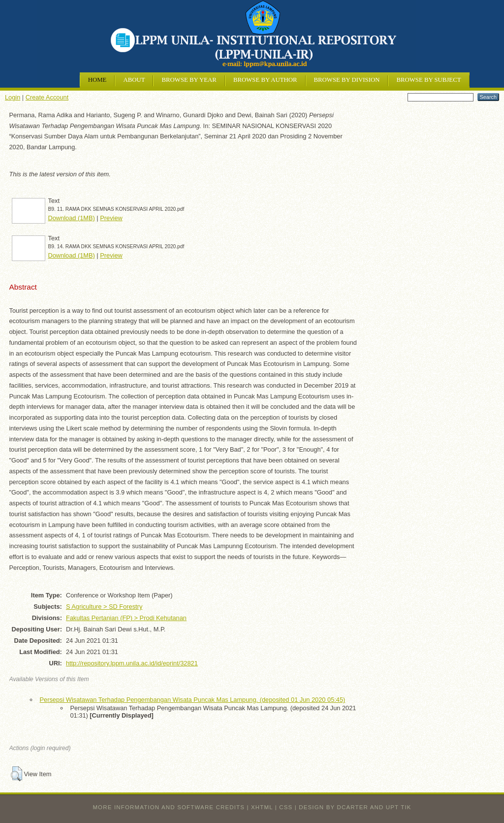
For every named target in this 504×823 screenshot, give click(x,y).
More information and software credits (169, 807)
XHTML (262, 807)
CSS (286, 807)
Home (97, 80)
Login (13, 97)
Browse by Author (265, 80)
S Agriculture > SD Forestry (104, 607)
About (134, 80)
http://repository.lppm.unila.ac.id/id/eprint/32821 (132, 663)
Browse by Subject (428, 80)
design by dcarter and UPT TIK (355, 807)
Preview (111, 218)
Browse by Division (347, 80)
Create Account (47, 97)
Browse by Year (189, 80)
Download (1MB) (72, 218)
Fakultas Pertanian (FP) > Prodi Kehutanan (126, 618)
